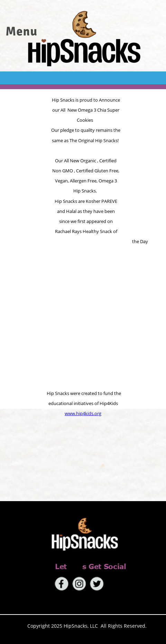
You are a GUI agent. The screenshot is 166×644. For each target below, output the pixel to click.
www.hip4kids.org (83, 413)
